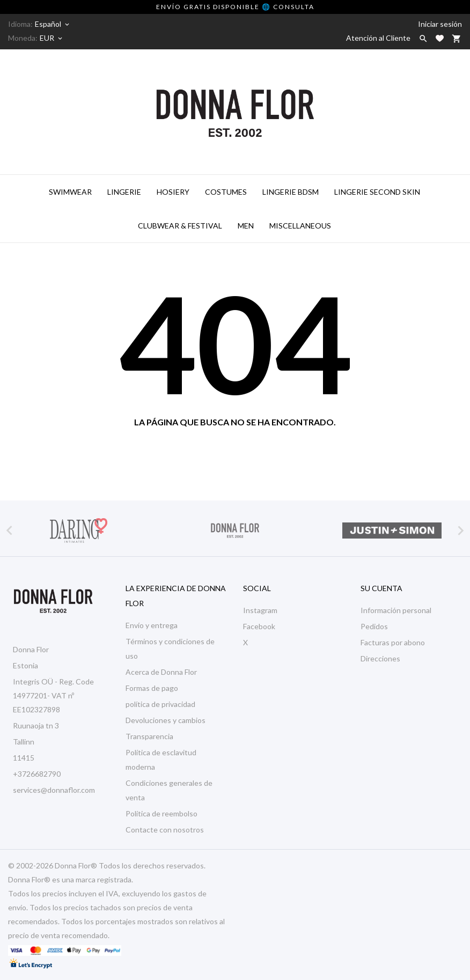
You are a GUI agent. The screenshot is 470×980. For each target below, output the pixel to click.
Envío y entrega (152, 625)
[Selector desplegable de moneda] (52, 38)
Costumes (226, 192)
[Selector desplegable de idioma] (53, 24)
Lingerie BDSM (291, 192)
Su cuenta (381, 588)
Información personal (396, 610)
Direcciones (380, 658)
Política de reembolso (161, 813)
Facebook (259, 626)
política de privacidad (160, 704)
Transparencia (149, 736)
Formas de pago (152, 688)
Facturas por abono (393, 642)
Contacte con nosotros (165, 830)
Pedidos (374, 626)
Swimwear (70, 192)
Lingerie (124, 192)
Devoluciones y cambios (166, 720)
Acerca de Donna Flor (161, 672)
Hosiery (173, 192)
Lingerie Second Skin (377, 192)
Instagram (260, 610)
